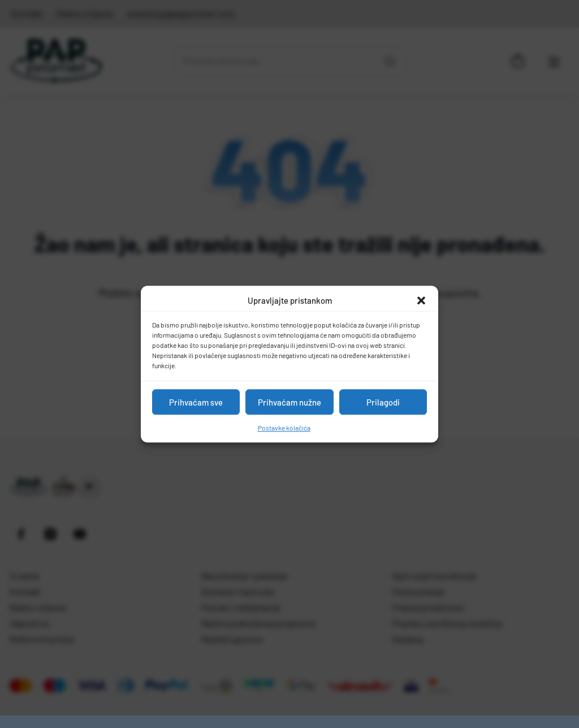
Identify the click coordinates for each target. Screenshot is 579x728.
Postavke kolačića (284, 428)
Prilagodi (383, 402)
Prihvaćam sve (196, 402)
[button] (421, 300)
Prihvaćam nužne (289, 402)
